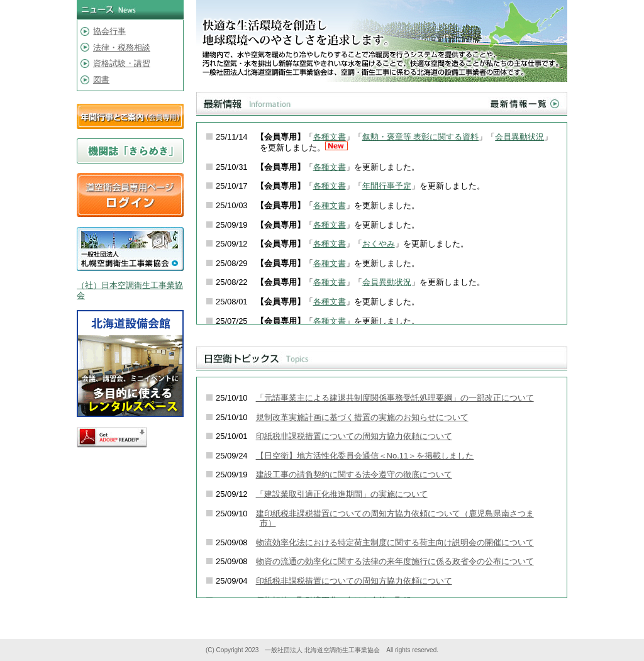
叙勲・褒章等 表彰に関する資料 (421, 137)
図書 (101, 80)
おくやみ (379, 244)
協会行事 (109, 31)
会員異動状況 (519, 137)
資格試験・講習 (122, 63)
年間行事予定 (387, 186)
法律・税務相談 (122, 47)
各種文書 (330, 137)
